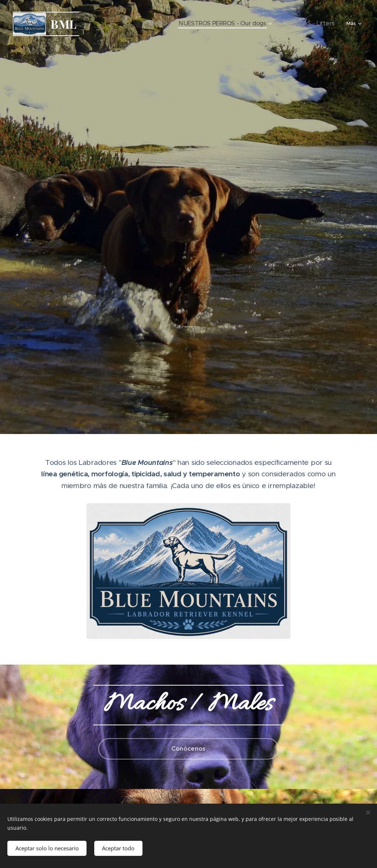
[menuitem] (118, 24)
